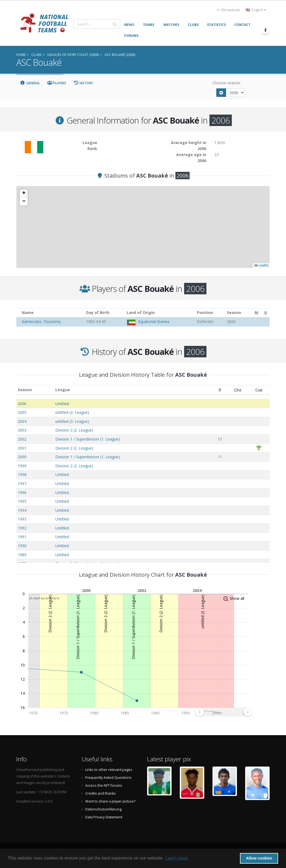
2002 (22, 439)
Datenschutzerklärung (103, 809)
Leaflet (261, 265)
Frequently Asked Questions (108, 778)
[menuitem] (223, 712)
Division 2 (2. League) (74, 430)
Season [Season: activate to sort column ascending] (25, 390)
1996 (22, 493)
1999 (22, 466)
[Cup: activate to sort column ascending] (259, 390)
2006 (22, 404)
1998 (22, 475)
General (30, 83)
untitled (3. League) (72, 412)
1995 (22, 501)
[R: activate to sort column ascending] (220, 390)
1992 (22, 528)
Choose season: (227, 83)
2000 (22, 457)
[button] (24, 193)
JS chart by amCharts (44, 598)
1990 (22, 546)
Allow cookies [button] (259, 858)
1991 (22, 537)
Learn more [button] (177, 858)
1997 (22, 484)
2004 (22, 421)
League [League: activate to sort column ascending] (63, 390)
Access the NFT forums (104, 785)
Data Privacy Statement (104, 817)
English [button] (256, 10)
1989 (22, 555)
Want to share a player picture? (110, 801)
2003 (22, 430)
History (83, 83)
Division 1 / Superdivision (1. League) (88, 439)
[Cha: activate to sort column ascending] (238, 390)
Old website (229, 10)
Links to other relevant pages (109, 770)
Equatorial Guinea (154, 321)
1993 (22, 519)
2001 (22, 448)
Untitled (62, 404)
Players (57, 83)
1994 (22, 510)
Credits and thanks (101, 793)
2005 (22, 412)
